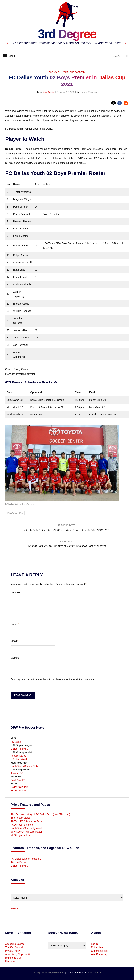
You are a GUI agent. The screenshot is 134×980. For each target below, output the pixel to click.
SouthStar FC (18, 780)
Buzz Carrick (49, 92)
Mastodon (16, 908)
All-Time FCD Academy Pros (26, 821)
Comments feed (100, 951)
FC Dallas (16, 742)
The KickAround (14, 947)
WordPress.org (99, 954)
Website (15, 658)
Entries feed (98, 947)
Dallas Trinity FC (20, 749)
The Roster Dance (21, 818)
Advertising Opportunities (19, 954)
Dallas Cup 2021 (15, 513)
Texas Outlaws (19, 790)
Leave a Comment (88, 92)
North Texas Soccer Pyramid (26, 828)
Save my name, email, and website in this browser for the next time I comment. (53, 679)
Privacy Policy (13, 951)
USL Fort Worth (19, 759)
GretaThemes (94, 972)
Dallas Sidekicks (20, 787)
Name (15, 624)
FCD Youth (55, 72)
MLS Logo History (20, 835)
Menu (10, 56)
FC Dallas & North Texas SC (26, 859)
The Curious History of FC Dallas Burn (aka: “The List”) (40, 814)
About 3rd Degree (15, 944)
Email (14, 641)
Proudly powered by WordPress (49, 972)
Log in (94, 944)
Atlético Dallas (18, 756)
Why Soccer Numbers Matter (26, 832)
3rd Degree (67, 34)
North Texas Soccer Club (24, 766)
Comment (17, 592)
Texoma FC (17, 773)
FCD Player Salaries (22, 825)
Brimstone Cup (13, 958)
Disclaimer (11, 961)
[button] (113, 103)
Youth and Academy (74, 72)
